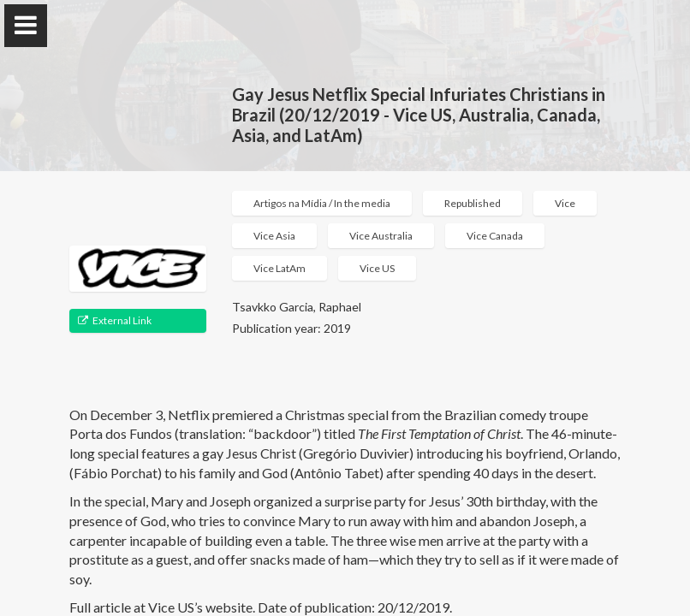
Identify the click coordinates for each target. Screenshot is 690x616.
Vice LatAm (280, 268)
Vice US (377, 268)
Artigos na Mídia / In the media (322, 203)
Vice (565, 203)
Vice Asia (274, 236)
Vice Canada (495, 236)
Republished (473, 203)
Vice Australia (381, 236)
